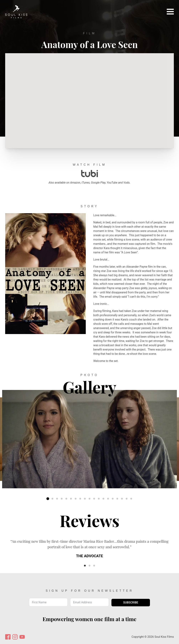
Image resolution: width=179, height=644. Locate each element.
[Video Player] (89, 101)
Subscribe (131, 602)
